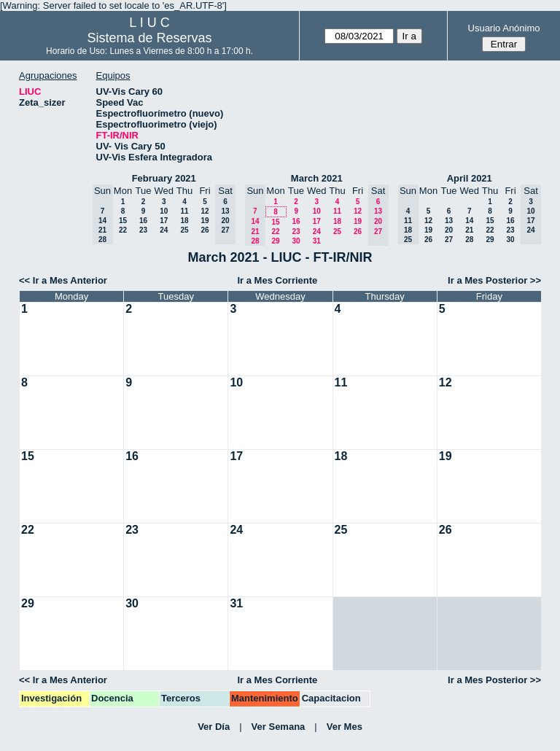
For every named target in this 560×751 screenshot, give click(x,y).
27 (449, 240)
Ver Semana (279, 727)
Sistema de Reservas (150, 38)
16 (143, 221)
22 (123, 230)
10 (164, 211)
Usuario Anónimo (504, 28)
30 (296, 241)
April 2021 (470, 178)
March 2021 (317, 178)
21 (469, 230)
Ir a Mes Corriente (277, 280)
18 (184, 221)
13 (449, 221)
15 (123, 221)
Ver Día (214, 727)
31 (317, 241)
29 (275, 241)
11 (184, 211)
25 (184, 230)
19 (205, 221)
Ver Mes (345, 727)
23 (143, 230)
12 (205, 211)
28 (469, 240)
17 (164, 221)
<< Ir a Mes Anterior (63, 280)
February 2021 (164, 178)
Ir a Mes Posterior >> (494, 280)
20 (449, 230)
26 (205, 230)
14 (469, 221)
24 (164, 230)
